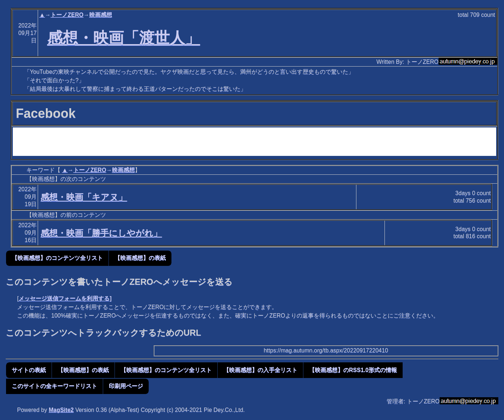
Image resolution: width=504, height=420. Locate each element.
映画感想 (101, 15)
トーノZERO (67, 15)
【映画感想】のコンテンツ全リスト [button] (57, 258)
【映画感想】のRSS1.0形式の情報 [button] (353, 370)
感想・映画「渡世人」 (124, 38)
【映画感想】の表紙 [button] (140, 258)
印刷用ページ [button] (126, 386)
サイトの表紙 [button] (29, 370)
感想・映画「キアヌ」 (84, 197)
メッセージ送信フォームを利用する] (65, 298)
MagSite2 (61, 410)
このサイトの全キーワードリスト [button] (54, 386)
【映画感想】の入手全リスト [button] (260, 370)
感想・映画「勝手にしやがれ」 (101, 233)
